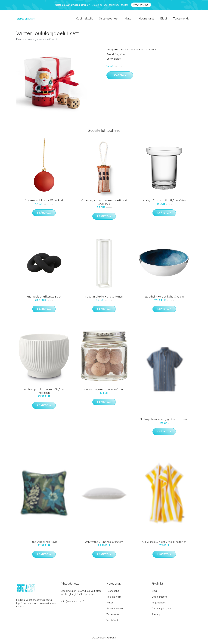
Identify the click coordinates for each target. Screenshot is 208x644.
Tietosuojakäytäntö (162, 609)
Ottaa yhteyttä (160, 598)
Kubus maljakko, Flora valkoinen (104, 298)
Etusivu (20, 40)
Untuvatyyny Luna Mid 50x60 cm (104, 543)
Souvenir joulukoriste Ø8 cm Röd (44, 201)
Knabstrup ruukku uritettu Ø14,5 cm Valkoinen (44, 392)
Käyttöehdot (158, 604)
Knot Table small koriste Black (44, 298)
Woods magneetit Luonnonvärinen (104, 391)
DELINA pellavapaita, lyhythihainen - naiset (164, 420)
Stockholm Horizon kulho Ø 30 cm (164, 298)
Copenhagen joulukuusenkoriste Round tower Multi (104, 203)
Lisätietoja (120, 76)
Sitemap (156, 615)
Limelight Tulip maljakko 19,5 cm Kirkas (164, 201)
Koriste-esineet (147, 50)
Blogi (163, 19)
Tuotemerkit (181, 19)
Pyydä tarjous (141, 5)
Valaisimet (112, 621)
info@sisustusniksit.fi (73, 602)
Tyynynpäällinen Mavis (44, 543)
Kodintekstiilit (84, 19)
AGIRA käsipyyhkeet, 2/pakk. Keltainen (164, 543)
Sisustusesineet (109, 19)
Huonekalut (146, 19)
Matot (129, 19)
